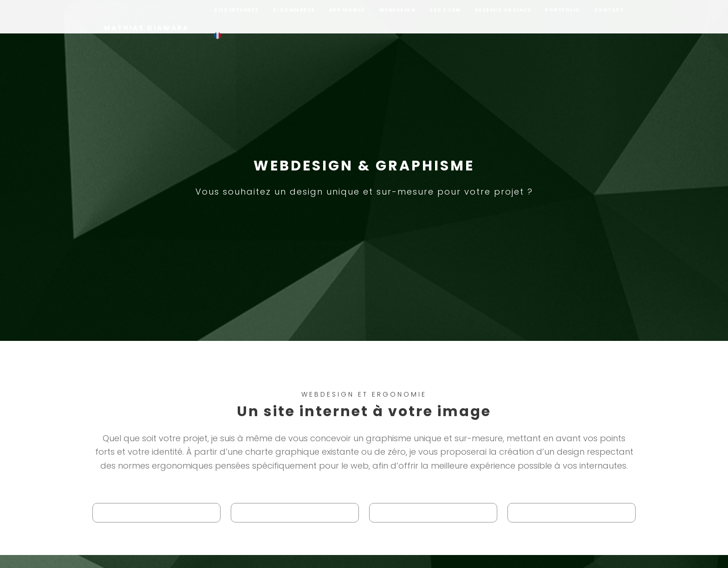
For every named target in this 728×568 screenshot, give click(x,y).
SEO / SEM (445, 17)
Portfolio (563, 17)
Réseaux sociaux (503, 17)
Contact (609, 17)
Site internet (237, 17)
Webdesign (398, 17)
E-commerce (294, 17)
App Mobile (347, 17)
